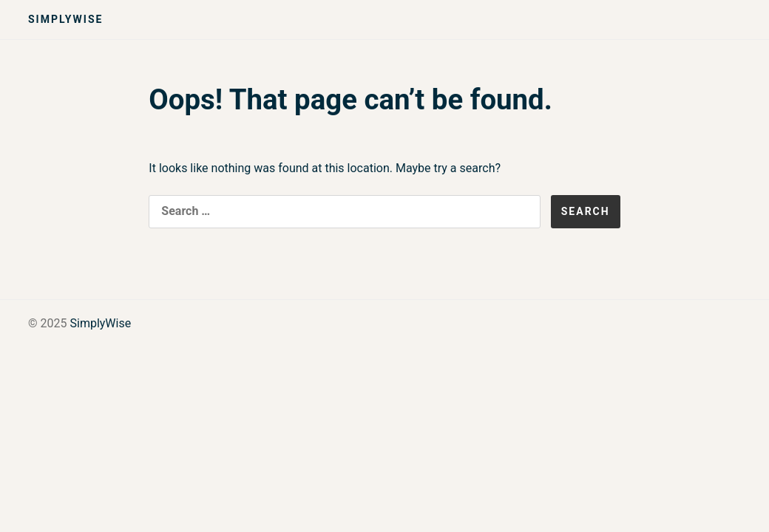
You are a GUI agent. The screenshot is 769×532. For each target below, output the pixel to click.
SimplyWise (65, 19)
